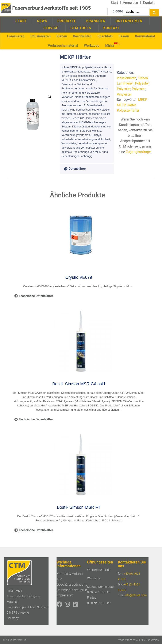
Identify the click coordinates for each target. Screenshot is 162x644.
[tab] (81, 169)
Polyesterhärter (128, 110)
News (42, 21)
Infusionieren (127, 78)
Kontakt (112, 28)
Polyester (142, 83)
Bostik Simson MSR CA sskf (79, 384)
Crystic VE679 (79, 277)
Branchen (96, 21)
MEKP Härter (126, 105)
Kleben (143, 78)
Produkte (67, 21)
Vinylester (124, 94)
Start (21, 21)
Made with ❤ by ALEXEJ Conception (138, 640)
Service (52, 28)
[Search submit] (154, 11)
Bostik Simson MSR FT (79, 507)
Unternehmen (130, 21)
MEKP (142, 99)
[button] (16, 36)
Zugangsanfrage (138, 152)
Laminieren (125, 83)
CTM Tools (82, 28)
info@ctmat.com (136, 595)
